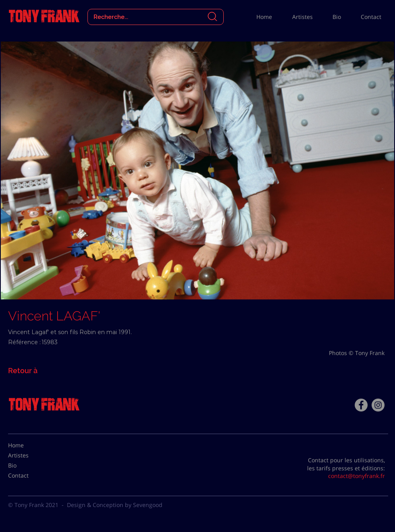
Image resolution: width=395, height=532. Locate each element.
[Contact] (28, 476)
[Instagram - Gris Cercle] (378, 405)
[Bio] (28, 465)
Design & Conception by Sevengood (115, 505)
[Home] (28, 445)
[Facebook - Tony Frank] (361, 405)
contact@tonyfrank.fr (357, 476)
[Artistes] (28, 455)
